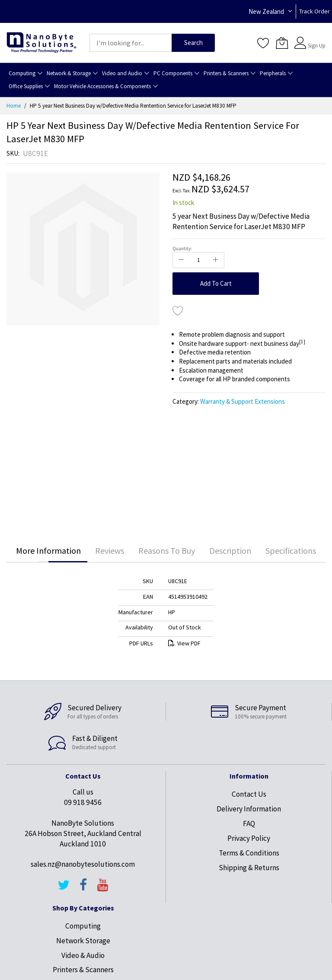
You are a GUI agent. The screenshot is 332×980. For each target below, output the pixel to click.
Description (230, 551)
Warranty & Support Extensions (243, 401)
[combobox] (131, 43)
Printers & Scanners (83, 970)
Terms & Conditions (249, 853)
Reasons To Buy (167, 551)
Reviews (110, 551)
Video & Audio (83, 955)
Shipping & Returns (249, 868)
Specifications (291, 551)
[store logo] (41, 43)
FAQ (249, 824)
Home (14, 106)
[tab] (48, 551)
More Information (48, 551)
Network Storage (83, 941)
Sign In (316, 39)
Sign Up (317, 46)
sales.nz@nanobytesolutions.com (83, 864)
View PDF (184, 643)
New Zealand (266, 11)
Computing (83, 926)
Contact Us (249, 794)
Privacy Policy (249, 838)
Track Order (314, 11)
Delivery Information (249, 809)
